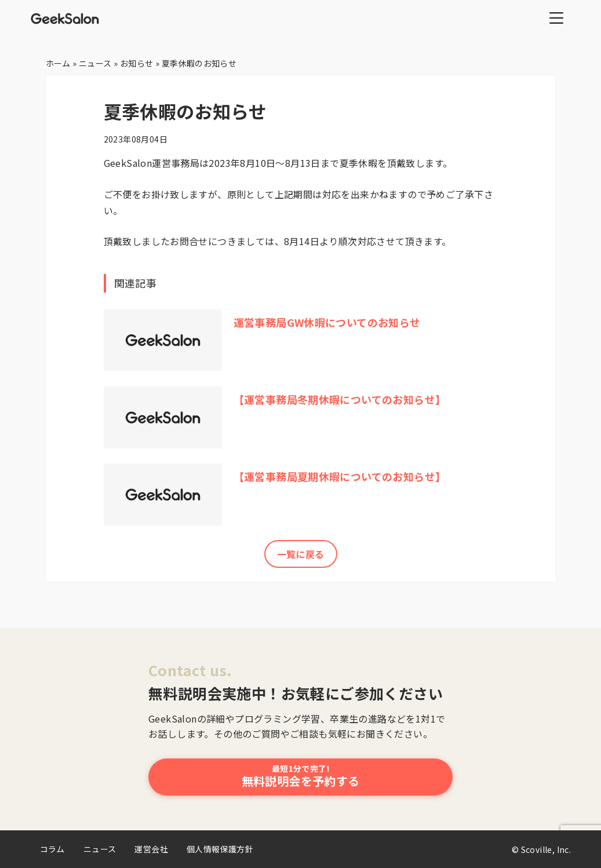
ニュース (100, 849)
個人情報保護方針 (220, 849)
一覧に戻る (301, 554)
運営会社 (151, 849)
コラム (52, 849)
